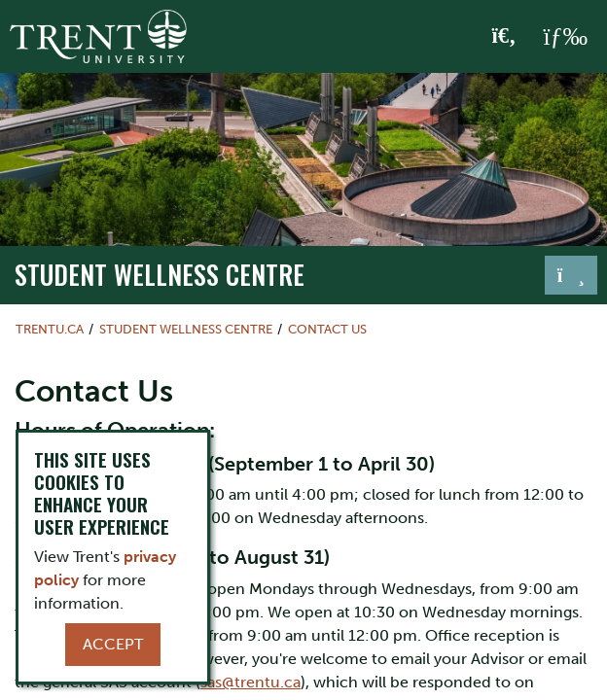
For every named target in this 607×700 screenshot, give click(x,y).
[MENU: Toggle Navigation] (565, 37)
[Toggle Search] (504, 37)
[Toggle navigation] (571, 275)
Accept (113, 644)
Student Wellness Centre (160, 274)
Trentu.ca (50, 329)
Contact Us (327, 329)
